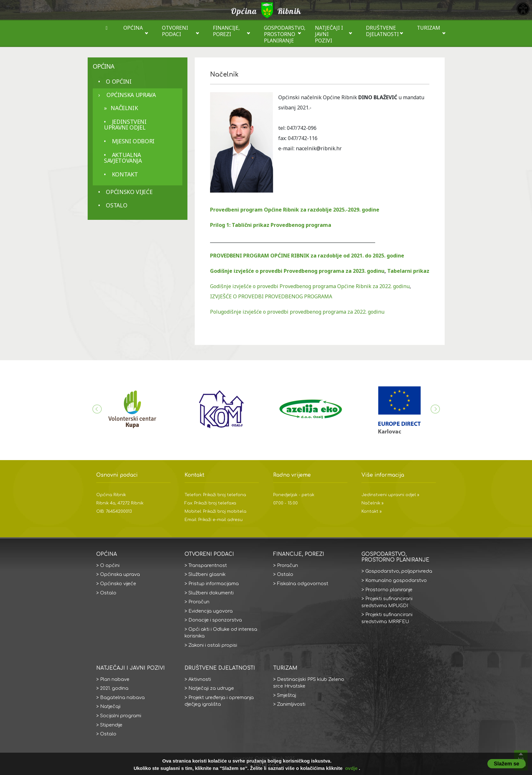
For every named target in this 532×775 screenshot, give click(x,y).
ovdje (351, 768)
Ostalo (117, 205)
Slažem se (506, 764)
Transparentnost (208, 565)
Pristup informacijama (214, 584)
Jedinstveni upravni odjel (125, 124)
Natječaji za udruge (211, 688)
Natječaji (110, 706)
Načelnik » (372, 503)
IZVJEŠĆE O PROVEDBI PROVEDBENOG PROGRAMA (271, 296)
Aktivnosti (200, 679)
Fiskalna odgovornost (303, 584)
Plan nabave (115, 679)
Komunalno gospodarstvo (396, 580)
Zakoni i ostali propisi (213, 645)
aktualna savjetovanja (123, 158)
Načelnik (124, 108)
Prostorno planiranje (389, 590)
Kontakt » (372, 511)
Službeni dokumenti (211, 593)
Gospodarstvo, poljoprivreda (399, 571)
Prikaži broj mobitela (225, 511)
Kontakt (125, 174)
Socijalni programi (121, 716)
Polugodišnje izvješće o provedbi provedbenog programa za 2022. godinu (297, 312)
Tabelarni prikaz (408, 271)
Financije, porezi (226, 31)
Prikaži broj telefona (225, 495)
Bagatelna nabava (122, 697)
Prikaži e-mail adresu (220, 520)
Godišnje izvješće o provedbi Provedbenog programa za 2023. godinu (297, 271)
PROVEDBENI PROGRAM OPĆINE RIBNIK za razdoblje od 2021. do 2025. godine (307, 256)
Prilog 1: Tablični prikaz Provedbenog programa (271, 225)
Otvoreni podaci (175, 31)
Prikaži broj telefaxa (215, 503)
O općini (119, 81)
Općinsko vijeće (129, 192)
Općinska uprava (131, 95)
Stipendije (111, 725)
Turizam (429, 28)
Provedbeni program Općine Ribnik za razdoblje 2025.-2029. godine (295, 210)
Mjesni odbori (133, 141)
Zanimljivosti (291, 704)
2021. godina (114, 688)
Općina (133, 28)
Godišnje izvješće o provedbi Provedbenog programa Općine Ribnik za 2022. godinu (310, 286)
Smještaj (287, 695)
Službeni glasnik (207, 574)
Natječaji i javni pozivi (329, 34)
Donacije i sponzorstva (215, 620)
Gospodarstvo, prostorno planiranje (285, 34)
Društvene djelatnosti (382, 31)
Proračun (199, 602)
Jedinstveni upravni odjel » (390, 495)
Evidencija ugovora (211, 611)
